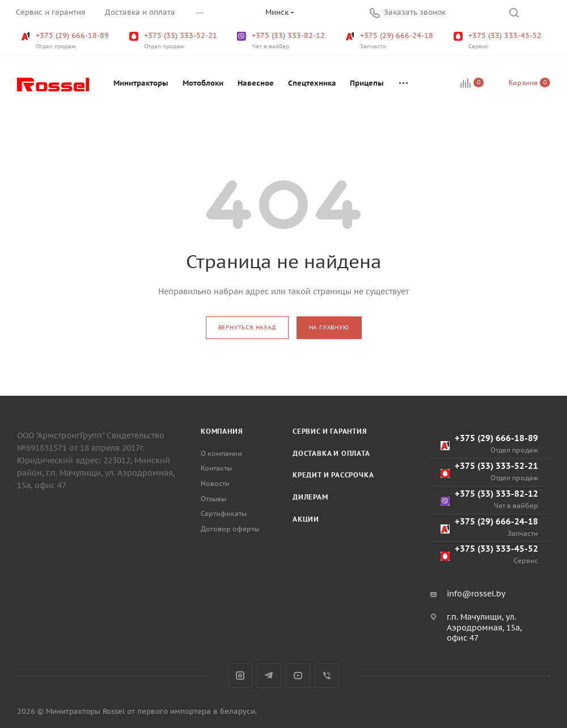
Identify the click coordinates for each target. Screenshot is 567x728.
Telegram (269, 676)
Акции (306, 519)
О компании (221, 453)
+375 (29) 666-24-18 (390, 41)
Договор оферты (230, 529)
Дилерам (310, 497)
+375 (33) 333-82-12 (282, 41)
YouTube (298, 676)
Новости (215, 483)
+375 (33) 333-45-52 (499, 41)
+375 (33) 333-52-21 (174, 41)
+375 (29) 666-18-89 (66, 41)
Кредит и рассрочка (333, 475)
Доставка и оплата (331, 453)
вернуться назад (247, 327)
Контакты (216, 468)
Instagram (240, 676)
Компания (222, 431)
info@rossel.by (476, 594)
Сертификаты (224, 513)
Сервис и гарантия (330, 431)
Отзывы (213, 499)
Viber (327, 676)
